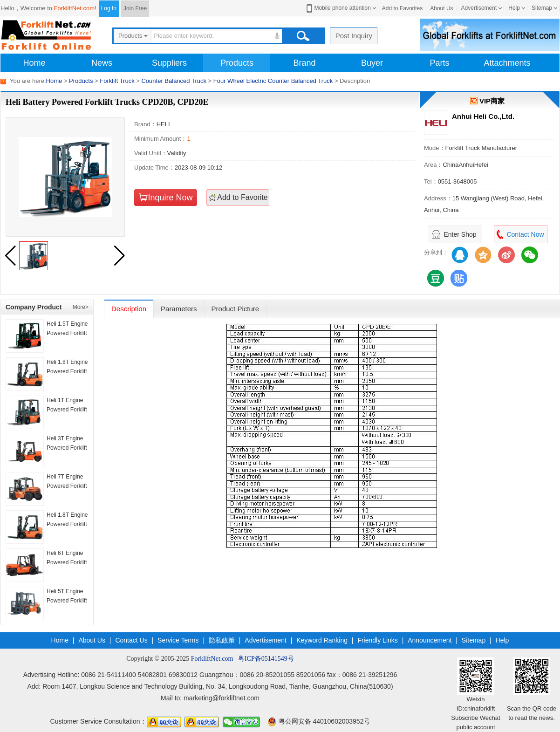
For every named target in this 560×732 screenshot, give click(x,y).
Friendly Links (377, 640)
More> (81, 307)
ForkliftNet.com (74, 8)
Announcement (430, 640)
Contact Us (131, 640)
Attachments (507, 63)
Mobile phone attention (338, 8)
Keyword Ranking (322, 640)
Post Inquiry (354, 36)
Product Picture (236, 309)
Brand (304, 63)
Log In (109, 8)
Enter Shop (460, 234)
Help (514, 8)
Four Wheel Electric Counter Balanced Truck (273, 81)
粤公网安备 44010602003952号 (319, 722)
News (102, 63)
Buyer (372, 63)
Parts (439, 63)
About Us (441, 8)
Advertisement (479, 8)
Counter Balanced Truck (174, 81)
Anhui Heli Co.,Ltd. (483, 116)
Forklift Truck (117, 81)
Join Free (135, 8)
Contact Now (525, 234)
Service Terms (178, 640)
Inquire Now (170, 198)
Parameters (179, 309)
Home (34, 63)
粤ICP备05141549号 (266, 659)
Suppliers (169, 63)
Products (237, 63)
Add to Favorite (242, 197)
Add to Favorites (402, 8)
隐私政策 (222, 640)
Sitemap (542, 8)
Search (303, 36)
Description (129, 309)
